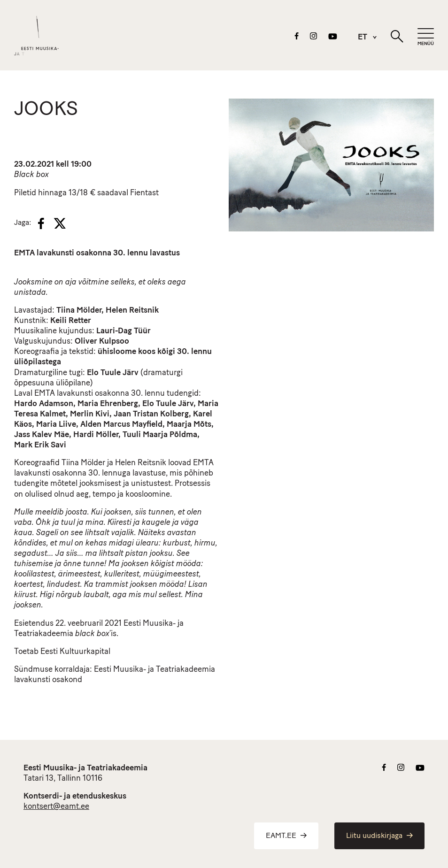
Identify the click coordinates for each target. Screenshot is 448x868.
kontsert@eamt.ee (56, 807)
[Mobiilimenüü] (426, 37)
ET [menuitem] (363, 38)
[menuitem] (363, 37)
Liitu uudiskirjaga (379, 836)
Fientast (144, 193)
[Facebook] (41, 223)
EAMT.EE (286, 836)
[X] (60, 223)
